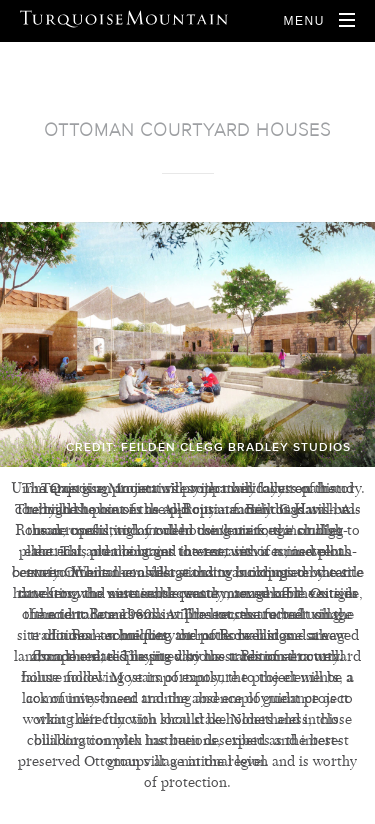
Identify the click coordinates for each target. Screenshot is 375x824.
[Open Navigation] (319, 21)
